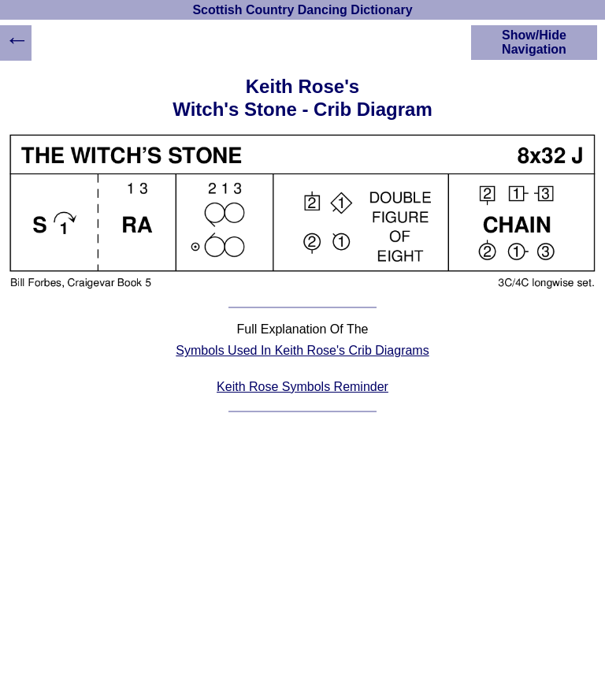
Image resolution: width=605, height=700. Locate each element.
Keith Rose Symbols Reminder (302, 387)
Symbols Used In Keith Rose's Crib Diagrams (302, 350)
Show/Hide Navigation (534, 42)
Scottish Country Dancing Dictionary (302, 10)
